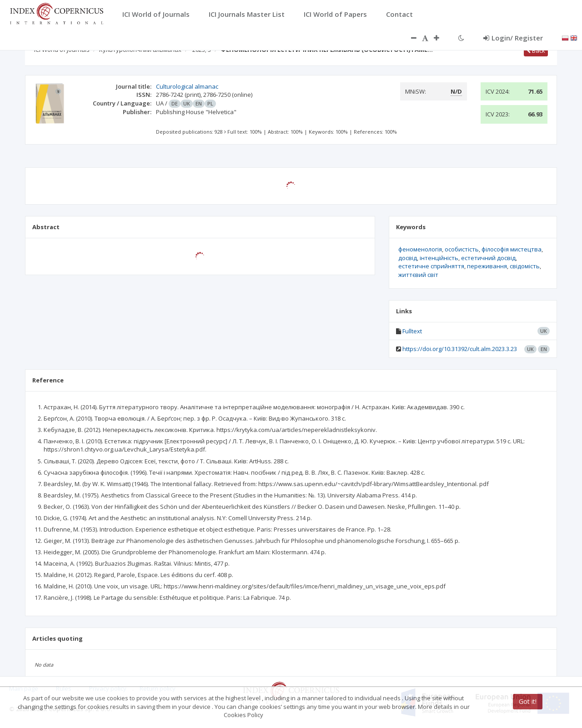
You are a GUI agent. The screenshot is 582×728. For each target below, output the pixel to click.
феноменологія (420, 249)
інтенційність (439, 258)
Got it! (528, 701)
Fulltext (412, 331)
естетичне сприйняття (431, 266)
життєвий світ (418, 275)
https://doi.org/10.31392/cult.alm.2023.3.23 (460, 349)
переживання (487, 266)
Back (536, 50)
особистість (462, 249)
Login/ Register (513, 38)
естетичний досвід (488, 258)
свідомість (525, 266)
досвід (408, 258)
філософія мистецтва (512, 249)
